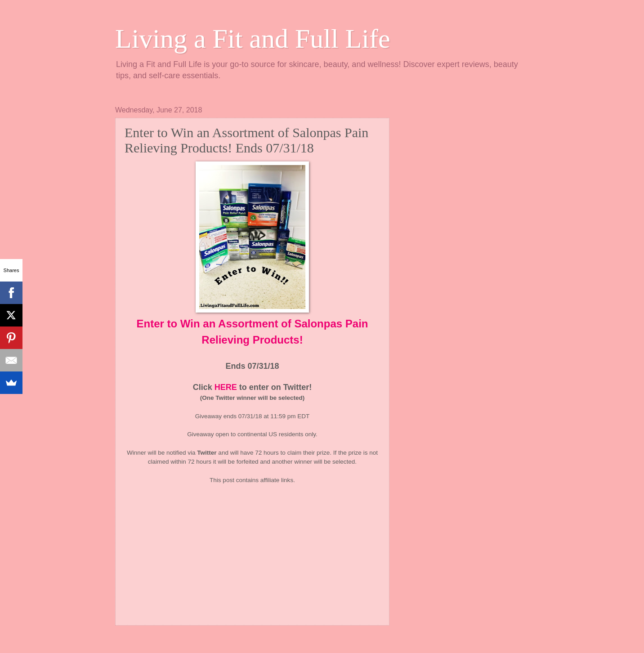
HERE (226, 387)
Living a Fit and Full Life (253, 39)
